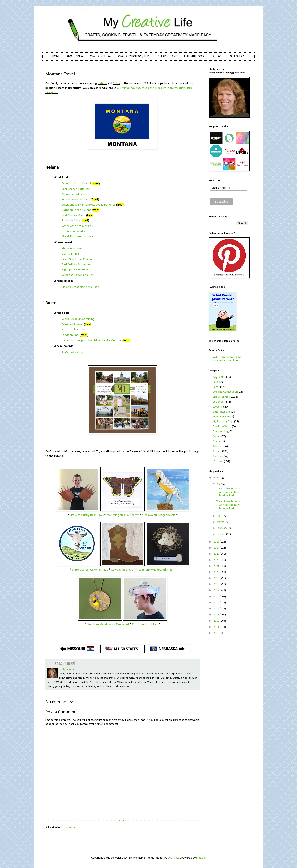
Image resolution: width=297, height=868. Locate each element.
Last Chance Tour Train (76, 189)
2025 (217, 542)
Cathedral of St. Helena (77, 210)
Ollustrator (174, 858)
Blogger (201, 858)
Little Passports (222, 412)
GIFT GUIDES (237, 56)
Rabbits (217, 446)
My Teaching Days (223, 422)
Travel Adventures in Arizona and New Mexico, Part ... (228, 492)
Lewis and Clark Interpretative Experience (89, 205)
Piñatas (217, 441)
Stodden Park (71, 335)
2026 (217, 478)
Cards (216, 387)
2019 (217, 578)
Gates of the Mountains (77, 226)
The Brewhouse (72, 249)
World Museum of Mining (78, 319)
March (221, 522)
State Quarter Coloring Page (90, 570)
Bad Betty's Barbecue (76, 264)
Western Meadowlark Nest (156, 570)
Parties (217, 437)
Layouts (217, 407)
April (220, 516)
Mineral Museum (73, 324)
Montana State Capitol (76, 184)
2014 (217, 609)
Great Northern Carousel (78, 236)
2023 (217, 554)
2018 (217, 584)
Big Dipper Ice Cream (75, 270)
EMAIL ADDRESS (220, 188)
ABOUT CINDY (75, 56)
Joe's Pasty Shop (72, 352)
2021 (217, 566)
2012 (217, 621)
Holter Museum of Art (76, 200)
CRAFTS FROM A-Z (101, 56)
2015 (217, 603)
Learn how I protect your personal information (227, 359)
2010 (217, 633)
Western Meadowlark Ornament (108, 624)
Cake (215, 382)
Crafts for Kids (221, 397)
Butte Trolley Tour (73, 330)
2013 (217, 615)
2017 (217, 590)
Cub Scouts (219, 402)
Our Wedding (221, 432)
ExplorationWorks (73, 231)
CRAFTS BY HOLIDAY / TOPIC (135, 56)
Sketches (218, 456)
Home (123, 821)
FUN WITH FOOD (194, 56)
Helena (102, 83)
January (222, 534)
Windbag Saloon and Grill (78, 275)
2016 (217, 597)
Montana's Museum (75, 194)
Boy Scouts (219, 377)
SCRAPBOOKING (168, 56)
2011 (217, 627)
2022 (217, 560)
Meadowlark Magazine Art (159, 515)
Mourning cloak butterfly (123, 515)
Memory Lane (221, 417)
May (220, 484)
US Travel (218, 461)
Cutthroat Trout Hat (145, 624)
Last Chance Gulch (74, 215)
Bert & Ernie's (71, 254)
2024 (217, 548)
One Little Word (222, 427)
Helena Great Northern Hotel (81, 287)
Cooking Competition (225, 392)
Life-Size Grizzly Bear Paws (87, 515)
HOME (56, 56)
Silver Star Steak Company (78, 259)
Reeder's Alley (71, 221)
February (222, 528)
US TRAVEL (217, 56)
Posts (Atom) (69, 828)
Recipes (217, 451)
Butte (117, 83)
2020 (217, 572)
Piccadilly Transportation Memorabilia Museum (92, 340)
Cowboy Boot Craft (123, 570)
